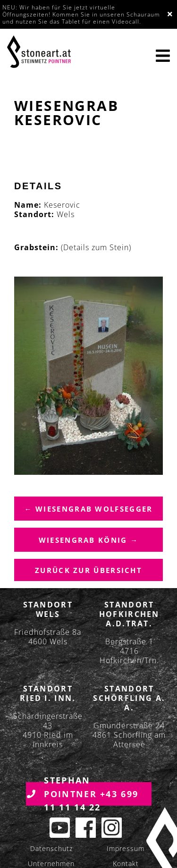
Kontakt (126, 864)
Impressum (126, 848)
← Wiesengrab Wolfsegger (89, 509)
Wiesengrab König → (88, 540)
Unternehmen (51, 864)
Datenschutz (51, 848)
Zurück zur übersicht (88, 570)
